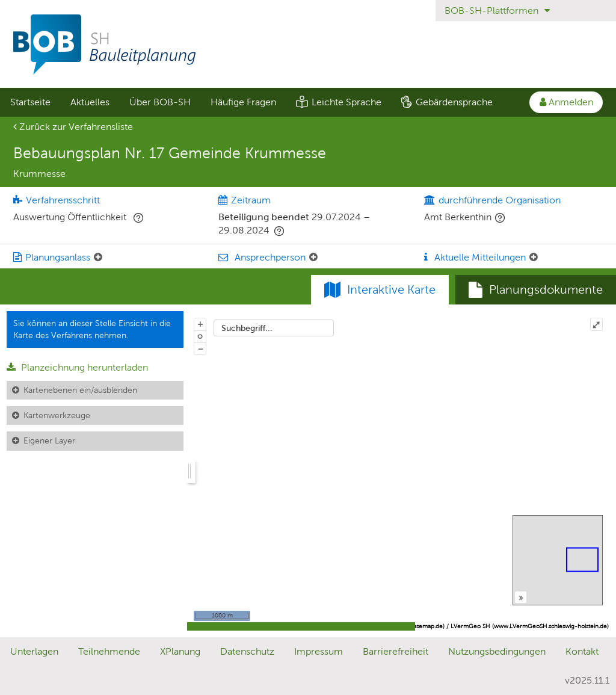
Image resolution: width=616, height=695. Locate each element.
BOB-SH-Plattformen (497, 11)
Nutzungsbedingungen (497, 651)
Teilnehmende (109, 651)
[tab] (536, 290)
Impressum (319, 651)
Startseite (30, 102)
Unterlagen (34, 651)
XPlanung (180, 651)
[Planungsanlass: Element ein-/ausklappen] (98, 258)
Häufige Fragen (243, 102)
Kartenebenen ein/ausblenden (80, 390)
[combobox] (274, 328)
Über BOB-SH (160, 102)
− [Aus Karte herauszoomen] (200, 348)
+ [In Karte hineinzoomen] (200, 324)
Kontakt (582, 651)
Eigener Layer (49, 440)
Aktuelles (90, 102)
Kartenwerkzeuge (57, 415)
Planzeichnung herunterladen (77, 367)
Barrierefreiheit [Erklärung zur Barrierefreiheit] (396, 651)
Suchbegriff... (247, 328)
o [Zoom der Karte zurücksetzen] (200, 336)
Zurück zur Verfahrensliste (73, 127)
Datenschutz (247, 651)
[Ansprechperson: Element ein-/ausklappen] (313, 258)
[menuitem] (30, 102)
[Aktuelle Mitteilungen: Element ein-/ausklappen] (534, 258)
